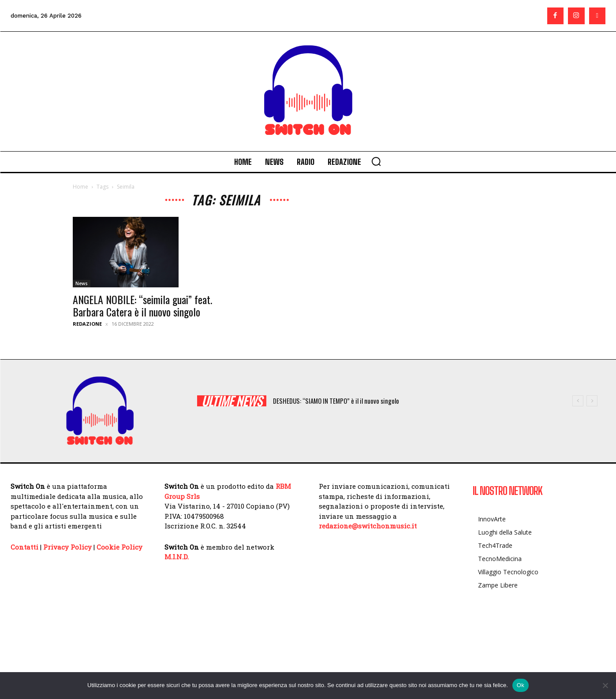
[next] (592, 401)
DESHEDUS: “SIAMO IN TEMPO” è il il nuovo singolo (336, 401)
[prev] (578, 401)
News (82, 283)
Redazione (87, 324)
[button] (376, 161)
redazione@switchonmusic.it (368, 526)
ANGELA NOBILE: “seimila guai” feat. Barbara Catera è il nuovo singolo (142, 305)
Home (80, 187)
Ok (521, 685)
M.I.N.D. (177, 557)
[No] (605, 685)
